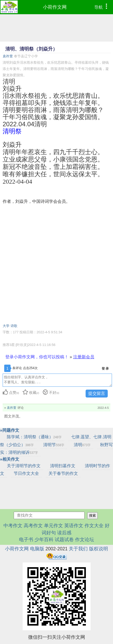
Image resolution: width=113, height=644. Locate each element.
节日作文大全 (26, 473)
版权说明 (99, 549)
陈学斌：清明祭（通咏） (34, 437)
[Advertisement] (57, 264)
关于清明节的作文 (24, 466)
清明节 (54, 445)
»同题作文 (10, 430)
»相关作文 (10, 459)
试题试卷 (64, 540)
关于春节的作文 (63, 473)
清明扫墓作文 (63, 466)
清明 (82, 445)
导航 (102, 7)
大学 (6, 326)
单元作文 (53, 526)
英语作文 (74, 526)
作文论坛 (85, 540)
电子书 (27, 540)
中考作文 (13, 526)
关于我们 (78, 549)
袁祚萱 (8, 56)
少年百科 (44, 540)
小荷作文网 (55, 7)
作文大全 (94, 526)
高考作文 (33, 526)
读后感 (64, 533)
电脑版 (37, 549)
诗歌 (14, 326)
